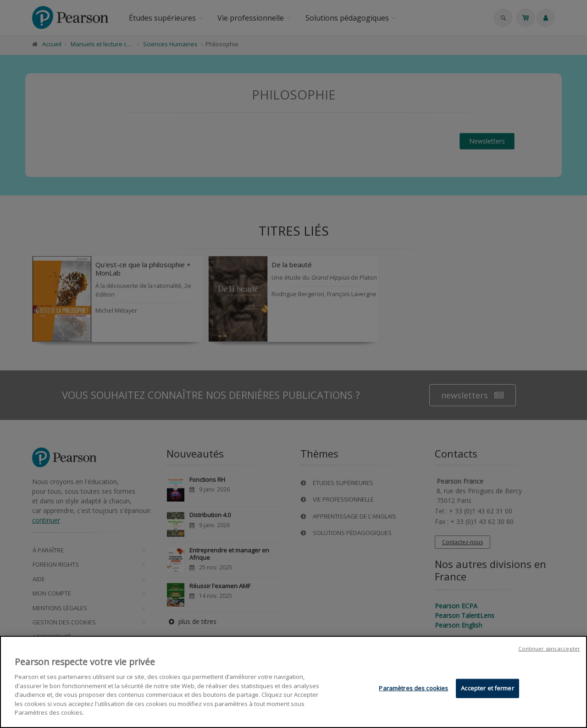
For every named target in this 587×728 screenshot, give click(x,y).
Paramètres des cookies (413, 689)
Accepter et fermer (487, 689)
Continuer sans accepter (549, 650)
